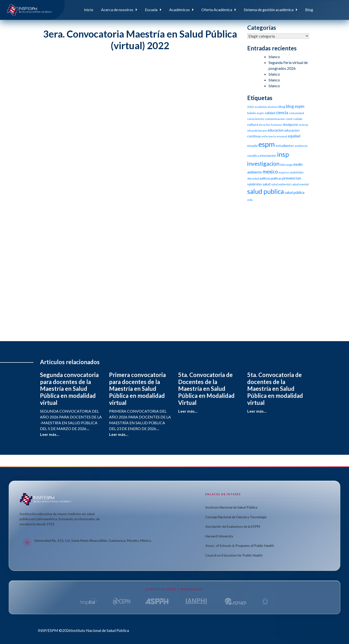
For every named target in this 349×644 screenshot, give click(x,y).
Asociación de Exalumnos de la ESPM (233, 526)
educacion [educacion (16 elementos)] (276, 130)
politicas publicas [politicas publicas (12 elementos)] (271, 178)
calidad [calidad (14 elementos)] (270, 113)
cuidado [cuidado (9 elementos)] (298, 119)
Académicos (179, 10)
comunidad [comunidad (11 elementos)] (296, 113)
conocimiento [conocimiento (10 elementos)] (256, 119)
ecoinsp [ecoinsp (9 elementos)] (303, 125)
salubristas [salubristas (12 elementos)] (254, 184)
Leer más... (50, 434)
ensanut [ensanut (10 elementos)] (282, 136)
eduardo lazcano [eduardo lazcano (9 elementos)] (257, 130)
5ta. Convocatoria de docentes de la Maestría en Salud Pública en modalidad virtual (275, 389)
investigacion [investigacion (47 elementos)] (263, 164)
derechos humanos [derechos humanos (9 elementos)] (270, 125)
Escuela (151, 10)
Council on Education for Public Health (234, 555)
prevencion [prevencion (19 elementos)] (292, 178)
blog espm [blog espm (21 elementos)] (295, 106)
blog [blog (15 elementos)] (282, 106)
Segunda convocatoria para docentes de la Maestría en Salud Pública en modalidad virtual (69, 389)
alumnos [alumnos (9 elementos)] (273, 107)
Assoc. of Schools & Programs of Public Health (240, 546)
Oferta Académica (217, 10)
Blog (309, 10)
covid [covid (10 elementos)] (289, 119)
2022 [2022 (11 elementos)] (251, 107)
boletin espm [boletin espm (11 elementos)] (256, 113)
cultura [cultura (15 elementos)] (253, 124)
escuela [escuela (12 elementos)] (252, 146)
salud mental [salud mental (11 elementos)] (300, 184)
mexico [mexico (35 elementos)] (270, 171)
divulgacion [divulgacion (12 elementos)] (290, 125)
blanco (274, 57)
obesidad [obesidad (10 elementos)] (253, 178)
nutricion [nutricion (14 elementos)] (297, 172)
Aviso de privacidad (272, 632)
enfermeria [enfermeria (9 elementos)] (269, 136)
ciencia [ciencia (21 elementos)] (282, 113)
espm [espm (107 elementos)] (267, 144)
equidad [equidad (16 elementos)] (294, 136)
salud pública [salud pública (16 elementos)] (294, 192)
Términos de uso (300, 632)
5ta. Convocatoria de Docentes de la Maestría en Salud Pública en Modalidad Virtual (206, 389)
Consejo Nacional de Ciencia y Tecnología (236, 517)
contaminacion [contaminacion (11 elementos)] (275, 119)
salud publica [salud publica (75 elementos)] (266, 191)
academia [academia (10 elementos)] (261, 107)
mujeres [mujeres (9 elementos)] (284, 172)
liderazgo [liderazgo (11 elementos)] (286, 165)
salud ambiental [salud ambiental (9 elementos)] (281, 184)
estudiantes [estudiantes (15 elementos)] (285, 145)
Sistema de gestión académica (269, 10)
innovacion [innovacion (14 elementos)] (268, 155)
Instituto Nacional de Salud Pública (231, 507)
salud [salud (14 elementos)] (266, 184)
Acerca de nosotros (117, 10)
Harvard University (219, 536)
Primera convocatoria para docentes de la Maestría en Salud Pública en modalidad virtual (137, 389)
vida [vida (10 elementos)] (250, 200)
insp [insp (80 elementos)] (283, 154)
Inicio (89, 10)
